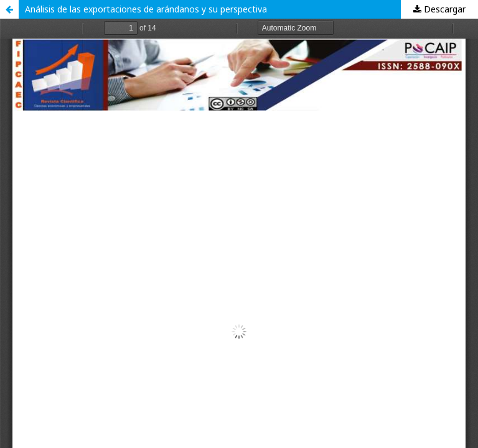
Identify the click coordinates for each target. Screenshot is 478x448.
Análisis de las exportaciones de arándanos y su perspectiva (146, 9)
